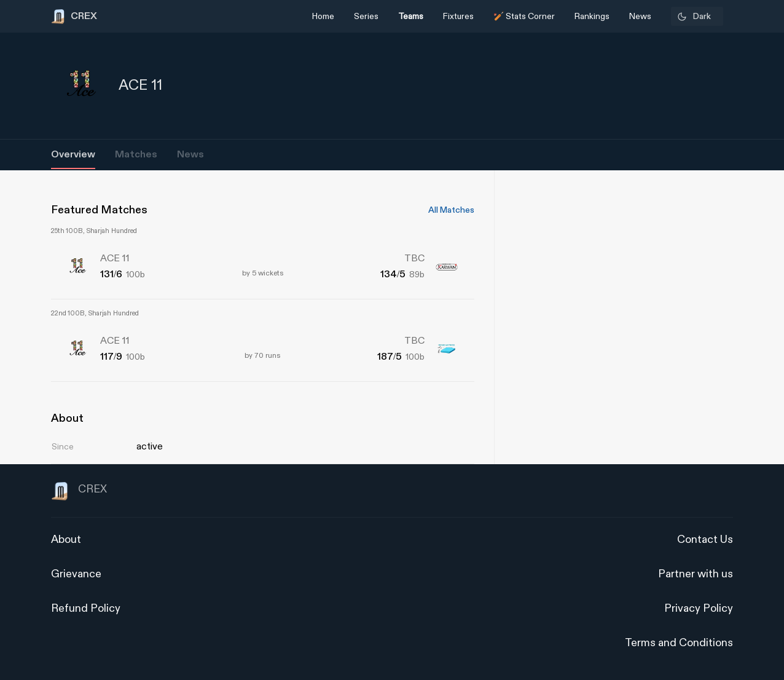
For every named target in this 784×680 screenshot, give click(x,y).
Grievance (76, 574)
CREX (79, 491)
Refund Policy (86, 608)
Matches (136, 155)
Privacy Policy (699, 608)
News (190, 155)
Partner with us (696, 574)
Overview (73, 155)
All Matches (451, 210)
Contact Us (705, 540)
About (66, 540)
